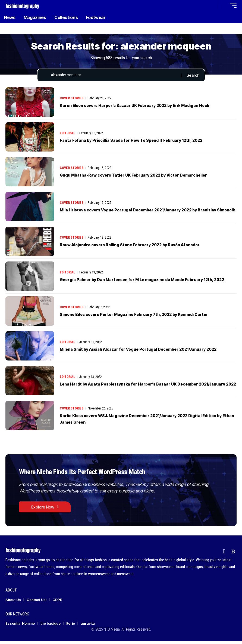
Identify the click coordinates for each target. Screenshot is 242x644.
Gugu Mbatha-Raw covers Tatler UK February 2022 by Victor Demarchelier (147, 176)
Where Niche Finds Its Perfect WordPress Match (95, 473)
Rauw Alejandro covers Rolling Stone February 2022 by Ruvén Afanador (144, 246)
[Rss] (233, 555)
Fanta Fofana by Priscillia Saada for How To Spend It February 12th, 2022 (144, 141)
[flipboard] (224, 555)
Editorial (67, 134)
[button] (212, 6)
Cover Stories (72, 96)
